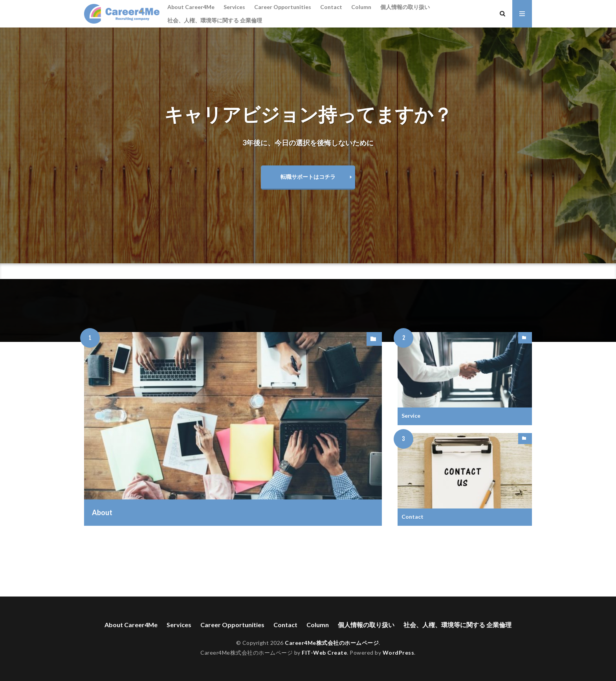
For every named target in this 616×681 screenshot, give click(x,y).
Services (234, 7)
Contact (331, 7)
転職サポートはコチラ (308, 177)
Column (361, 7)
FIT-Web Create (324, 653)
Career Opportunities (283, 7)
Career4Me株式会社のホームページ (332, 643)
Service (411, 416)
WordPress (399, 653)
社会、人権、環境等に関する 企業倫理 (215, 20)
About (102, 512)
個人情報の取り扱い (405, 7)
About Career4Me (191, 7)
